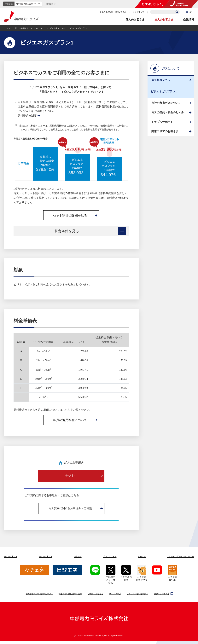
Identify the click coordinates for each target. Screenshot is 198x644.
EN (189, 12)
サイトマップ (138, 12)
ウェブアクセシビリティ (137, 597)
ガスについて (39, 28)
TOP (9, 28)
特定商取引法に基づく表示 (70, 597)
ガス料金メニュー (57, 28)
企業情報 (189, 20)
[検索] (177, 12)
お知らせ (142, 560)
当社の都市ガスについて (166, 109)
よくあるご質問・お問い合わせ (113, 12)
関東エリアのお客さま (164, 148)
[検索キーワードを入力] (165, 12)
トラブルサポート (162, 135)
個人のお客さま (135, 20)
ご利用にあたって (96, 597)
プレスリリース (110, 560)
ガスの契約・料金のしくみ (167, 122)
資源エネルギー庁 (163, 597)
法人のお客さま (164, 20)
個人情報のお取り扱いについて (39, 597)
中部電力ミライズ (21, 17)
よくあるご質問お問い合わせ (181, 560)
